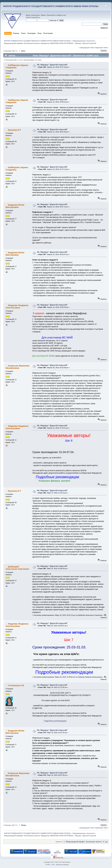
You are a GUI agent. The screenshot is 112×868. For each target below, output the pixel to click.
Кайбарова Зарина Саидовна (17, 66)
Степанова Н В (16, 685)
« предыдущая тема (86, 48)
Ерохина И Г (15, 130)
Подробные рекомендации (54, 721)
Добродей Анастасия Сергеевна (17, 568)
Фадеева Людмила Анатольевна (17, 306)
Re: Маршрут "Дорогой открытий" (52, 65)
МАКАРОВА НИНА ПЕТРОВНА (61, 43)
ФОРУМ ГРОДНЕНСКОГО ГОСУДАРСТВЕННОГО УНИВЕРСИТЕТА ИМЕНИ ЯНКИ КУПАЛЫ (51, 6)
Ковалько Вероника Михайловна (17, 367)
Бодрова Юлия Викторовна (15, 206)
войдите (60, 15)
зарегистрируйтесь (33, 17)
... (18, 51)
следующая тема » (101, 48)
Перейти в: (59, 842)
